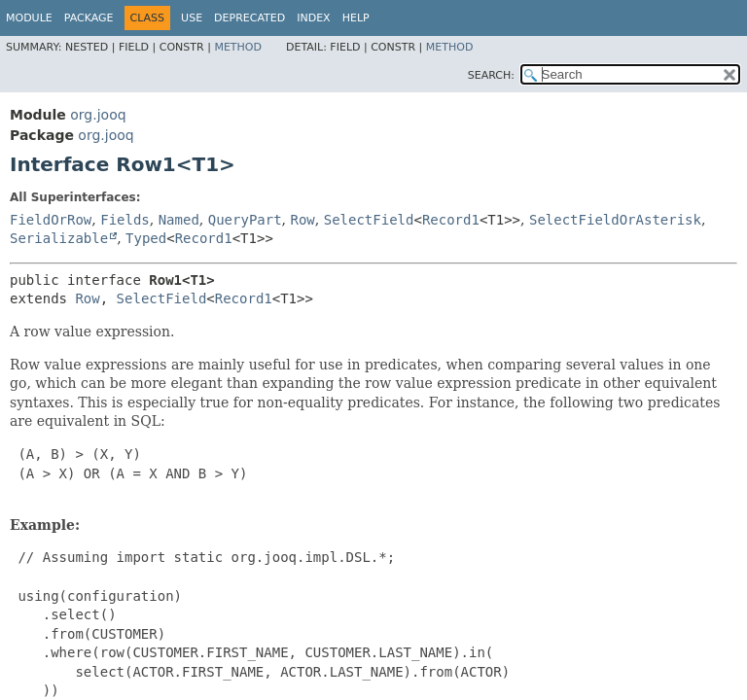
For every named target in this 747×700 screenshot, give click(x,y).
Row (303, 220)
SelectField (369, 220)
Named (179, 220)
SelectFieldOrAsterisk (615, 220)
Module (29, 18)
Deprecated (249, 18)
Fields (125, 220)
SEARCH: (491, 75)
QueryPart (245, 220)
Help (356, 18)
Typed (146, 238)
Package (89, 18)
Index (313, 18)
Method (238, 47)
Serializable (59, 238)
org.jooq (98, 115)
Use (192, 18)
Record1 (451, 220)
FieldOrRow (51, 220)
